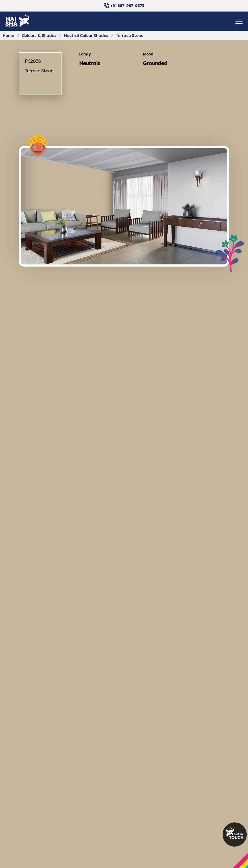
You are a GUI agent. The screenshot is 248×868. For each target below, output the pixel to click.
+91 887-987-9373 (124, 5)
